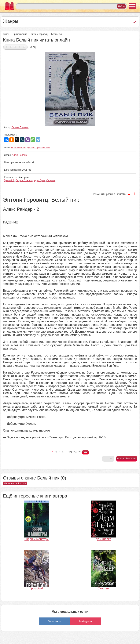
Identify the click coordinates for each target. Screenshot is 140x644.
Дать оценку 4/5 (20, 47)
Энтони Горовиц (39, 34)
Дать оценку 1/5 (7, 47)
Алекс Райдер (19, 155)
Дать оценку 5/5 (24, 47)
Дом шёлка (103, 539)
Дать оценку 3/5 (15, 47)
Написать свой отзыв (15, 483)
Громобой (9, 180)
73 (70, 452)
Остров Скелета (24, 180)
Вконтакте (54, 621)
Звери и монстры (37, 539)
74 (75, 452)
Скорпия (51, 180)
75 (80, 452)
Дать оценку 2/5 (11, 47)
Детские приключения (38, 148)
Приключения (20, 34)
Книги (6, 34)
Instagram (86, 621)
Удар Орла (39, 180)
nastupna (85, 452)
